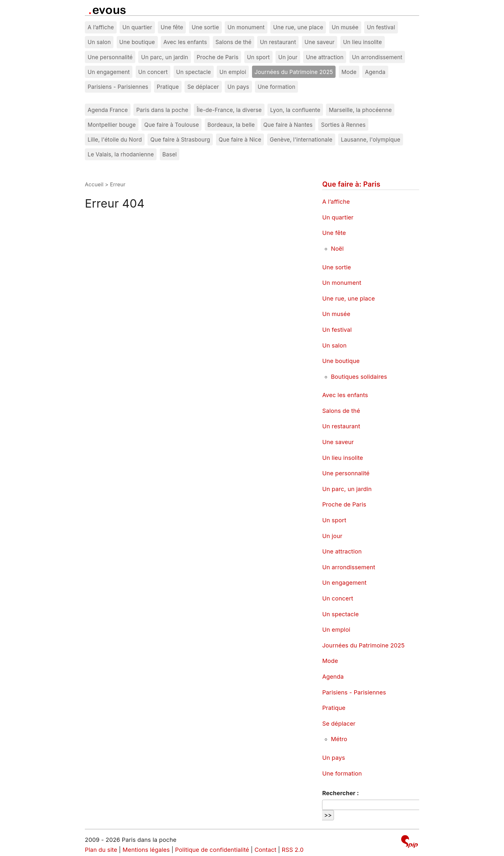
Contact (265, 850)
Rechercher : (340, 793)
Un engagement (109, 72)
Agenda (375, 72)
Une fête (172, 27)
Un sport (258, 57)
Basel (170, 154)
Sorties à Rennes (343, 125)
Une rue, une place (298, 27)
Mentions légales (146, 850)
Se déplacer (203, 87)
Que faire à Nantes (288, 125)
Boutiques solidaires (359, 377)
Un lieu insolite (362, 42)
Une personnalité (110, 57)
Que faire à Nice (240, 140)
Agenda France (108, 110)
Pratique (168, 87)
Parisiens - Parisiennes (118, 87)
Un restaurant (278, 42)
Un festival (381, 27)
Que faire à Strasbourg (180, 140)
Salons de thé (233, 42)
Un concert (153, 72)
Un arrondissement (377, 57)
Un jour (288, 57)
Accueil (94, 184)
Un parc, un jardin (165, 57)
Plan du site (101, 850)
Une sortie (205, 27)
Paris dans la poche (162, 110)
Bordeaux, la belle (231, 125)
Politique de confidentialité (212, 850)
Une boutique (137, 42)
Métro (339, 739)
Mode (349, 72)
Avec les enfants (185, 42)
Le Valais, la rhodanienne (121, 154)
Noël (337, 249)
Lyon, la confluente (295, 110)
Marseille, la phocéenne (360, 110)
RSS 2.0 (292, 850)
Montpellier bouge (112, 125)
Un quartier (137, 27)
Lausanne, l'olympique (370, 140)
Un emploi (233, 72)
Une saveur (319, 42)
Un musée (345, 27)
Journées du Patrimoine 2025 (294, 72)
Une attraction (325, 57)
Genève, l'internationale (301, 140)
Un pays (239, 87)
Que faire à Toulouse (172, 125)
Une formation (276, 87)
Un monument (246, 27)
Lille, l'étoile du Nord (115, 140)
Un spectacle (194, 72)
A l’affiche (101, 27)
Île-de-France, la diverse (229, 110)
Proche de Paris (218, 57)
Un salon (99, 42)
